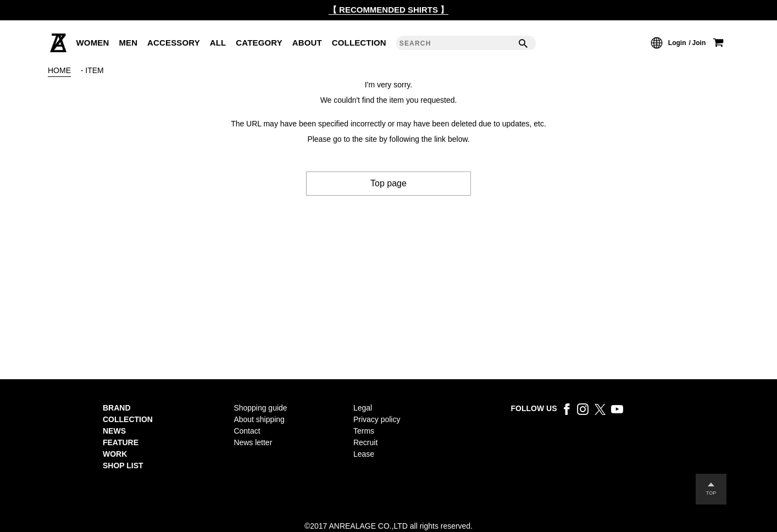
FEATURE (121, 442)
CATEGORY (259, 43)
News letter (253, 442)
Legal (363, 408)
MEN (128, 43)
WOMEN (93, 43)
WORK (115, 454)
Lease (364, 454)
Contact (247, 431)
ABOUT (307, 43)
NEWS (114, 431)
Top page (389, 183)
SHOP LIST (123, 465)
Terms (364, 431)
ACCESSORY (174, 43)
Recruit (365, 442)
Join (699, 43)
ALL (218, 43)
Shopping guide (260, 408)
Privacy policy (377, 419)
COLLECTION (359, 43)
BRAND (117, 408)
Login (677, 43)
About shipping (259, 419)
